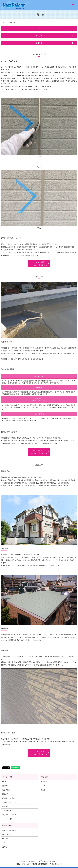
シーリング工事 (39, 29)
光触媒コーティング (9, 802)
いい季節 (5, 839)
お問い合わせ (7, 811)
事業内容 (5, 794)
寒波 (4, 843)
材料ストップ (7, 834)
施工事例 (44, 790)
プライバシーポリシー (10, 815)
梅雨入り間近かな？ (9, 830)
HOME (3, 22)
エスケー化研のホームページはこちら (39, 753)
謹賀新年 (5, 847)
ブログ (43, 786)
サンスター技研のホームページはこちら (39, 263)
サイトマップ (7, 819)
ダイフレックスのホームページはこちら (39, 452)
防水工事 (39, 36)
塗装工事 (39, 43)
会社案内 (5, 786)
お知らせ (44, 782)
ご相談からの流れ (8, 798)
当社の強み (6, 790)
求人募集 (5, 806)
